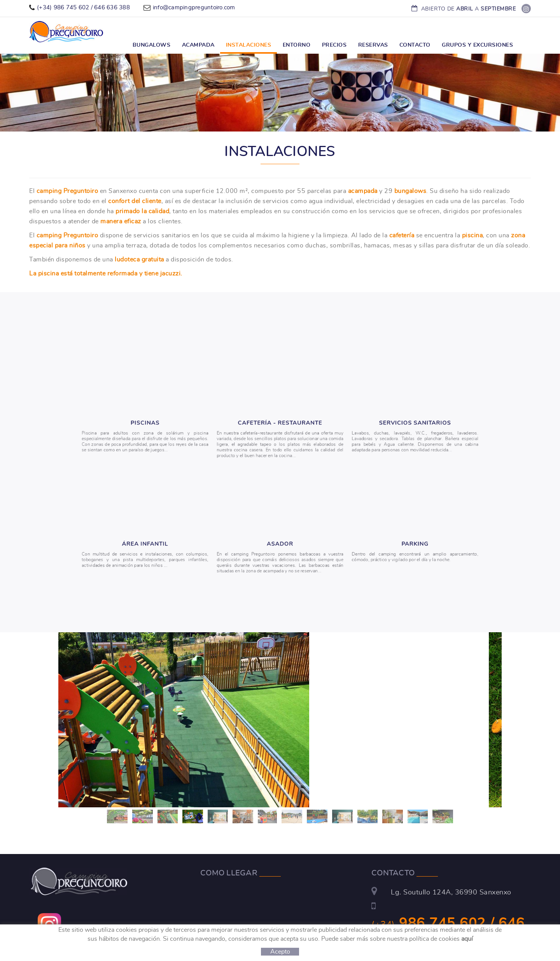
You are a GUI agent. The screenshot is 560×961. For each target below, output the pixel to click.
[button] (62, 721)
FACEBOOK (527, 9)
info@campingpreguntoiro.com (194, 8)
